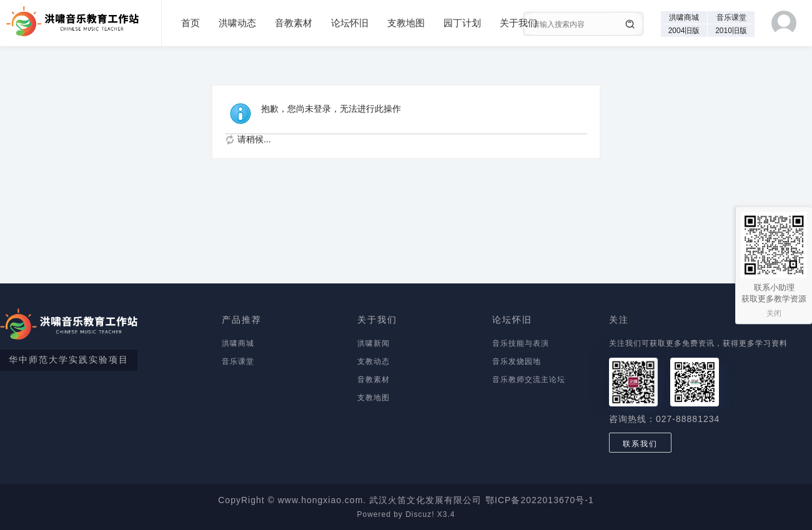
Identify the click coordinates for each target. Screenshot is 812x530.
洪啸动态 (237, 23)
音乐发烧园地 (517, 361)
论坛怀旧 (350, 23)
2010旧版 (731, 31)
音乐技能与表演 (521, 343)
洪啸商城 (684, 17)
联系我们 (640, 444)
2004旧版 (684, 31)
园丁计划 (462, 23)
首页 (191, 23)
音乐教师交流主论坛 (529, 380)
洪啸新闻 (374, 343)
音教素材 (294, 23)
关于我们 (518, 23)
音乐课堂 (731, 17)
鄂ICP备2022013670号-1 (540, 500)
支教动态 (374, 361)
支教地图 (406, 23)
